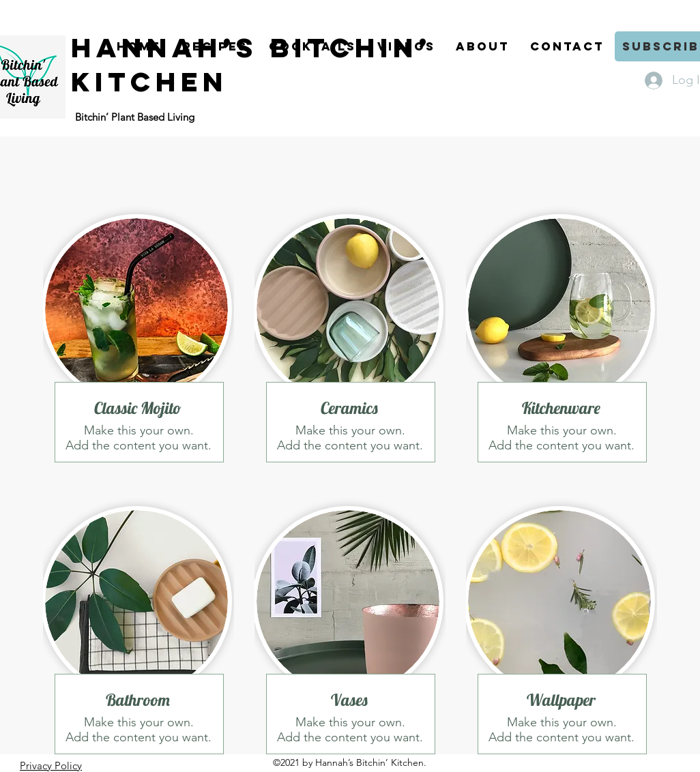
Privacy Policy (51, 766)
